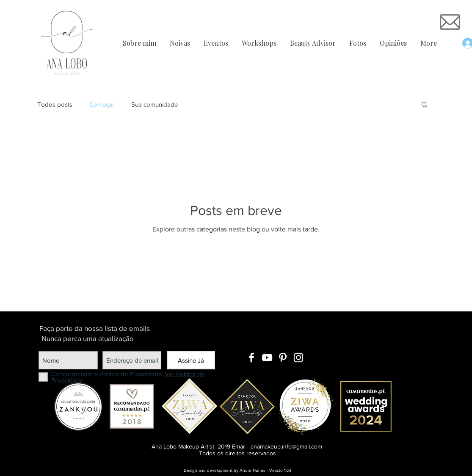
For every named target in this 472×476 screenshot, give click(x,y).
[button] (424, 105)
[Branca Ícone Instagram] (298, 358)
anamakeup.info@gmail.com (286, 446)
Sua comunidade (155, 104)
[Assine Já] (191, 360)
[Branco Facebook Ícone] (251, 358)
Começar (102, 104)
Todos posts (55, 104)
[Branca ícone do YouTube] (267, 358)
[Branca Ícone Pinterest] (283, 358)
